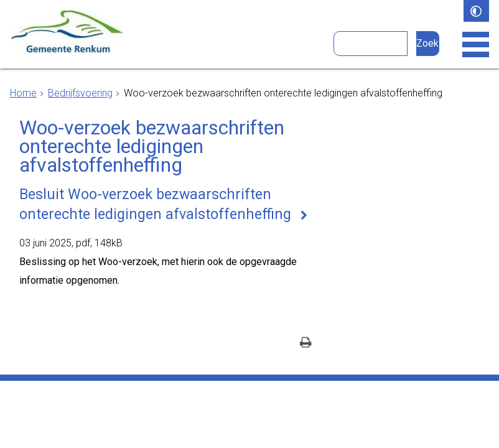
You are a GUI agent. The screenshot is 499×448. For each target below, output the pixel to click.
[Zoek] (428, 44)
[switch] (476, 11)
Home (23, 93)
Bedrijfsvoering (80, 93)
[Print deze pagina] (306, 343)
